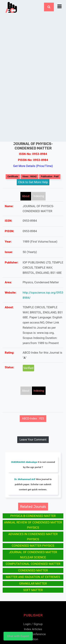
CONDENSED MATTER (33, 570)
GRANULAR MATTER (33, 583)
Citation (33, 639)
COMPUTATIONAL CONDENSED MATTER (33, 564)
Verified (28, 368)
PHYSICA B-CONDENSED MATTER (33, 516)
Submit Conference (33, 634)
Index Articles (33, 629)
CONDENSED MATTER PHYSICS (33, 546)
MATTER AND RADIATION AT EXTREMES (33, 577)
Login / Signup (33, 624)
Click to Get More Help (33, 182)
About (26, 196)
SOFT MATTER (33, 590)
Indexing (39, 196)
